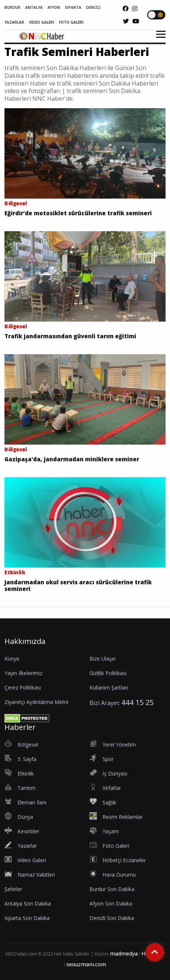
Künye (12, 659)
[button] (158, 39)
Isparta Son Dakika (27, 918)
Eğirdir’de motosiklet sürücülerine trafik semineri (78, 213)
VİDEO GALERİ (42, 22)
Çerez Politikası (23, 687)
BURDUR (12, 7)
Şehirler (13, 889)
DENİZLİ (93, 7)
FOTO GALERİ (71, 22)
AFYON (54, 7)
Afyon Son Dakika (111, 903)
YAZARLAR (14, 22)
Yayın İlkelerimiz (23, 673)
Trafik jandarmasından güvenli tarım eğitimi (70, 336)
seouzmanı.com (86, 964)
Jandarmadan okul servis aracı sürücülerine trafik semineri (78, 585)
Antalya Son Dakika (28, 903)
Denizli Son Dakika (112, 918)
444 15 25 (138, 702)
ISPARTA (73, 7)
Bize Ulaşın (103, 659)
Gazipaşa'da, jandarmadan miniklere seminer (72, 459)
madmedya (124, 954)
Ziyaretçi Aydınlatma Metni (36, 702)
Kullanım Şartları (109, 687)
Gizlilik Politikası (108, 673)
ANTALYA (34, 7)
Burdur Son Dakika (112, 889)
